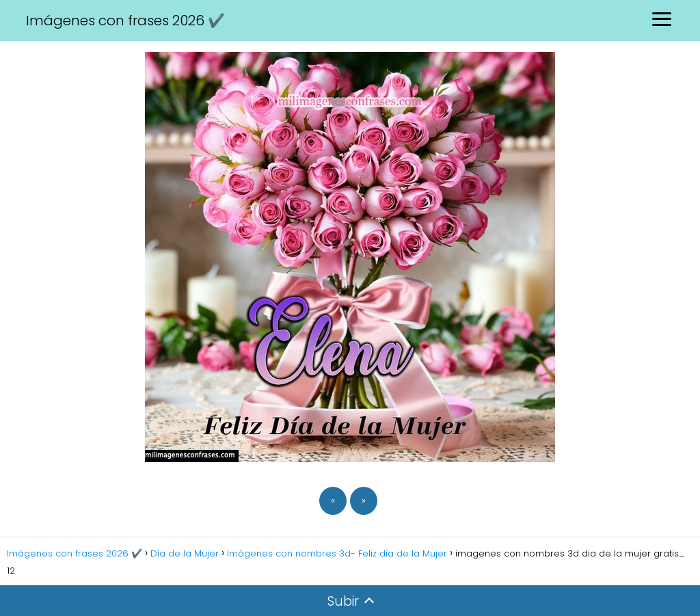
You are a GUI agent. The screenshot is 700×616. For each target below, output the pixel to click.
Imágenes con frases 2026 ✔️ (125, 21)
